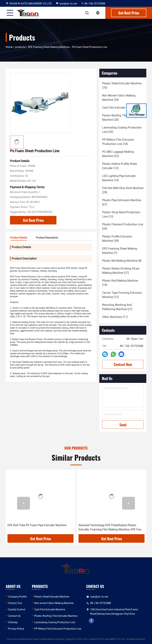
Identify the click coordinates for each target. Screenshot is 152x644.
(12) (120, 166)
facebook (91, 621)
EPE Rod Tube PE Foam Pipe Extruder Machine (37, 525)
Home (9, 47)
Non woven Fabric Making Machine (54, 603)
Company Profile (17, 597)
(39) (117, 239)
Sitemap (13, 622)
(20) (121, 118)
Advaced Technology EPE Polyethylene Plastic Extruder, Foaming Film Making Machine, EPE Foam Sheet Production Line (111, 528)
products (20, 47)
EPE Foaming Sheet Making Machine (48, 47)
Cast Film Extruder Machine (50, 609)
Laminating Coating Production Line (55, 622)
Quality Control (17, 609)
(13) (121, 214)
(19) (120, 283)
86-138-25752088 (93, 4)
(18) (122, 108)
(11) (115, 317)
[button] (23, 503)
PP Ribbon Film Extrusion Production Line (58, 629)
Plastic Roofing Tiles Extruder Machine (56, 616)
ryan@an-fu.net (66, 4)
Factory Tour (15, 603)
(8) (122, 261)
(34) (119, 98)
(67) (122, 202)
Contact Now (123, 364)
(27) (121, 271)
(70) (122, 86)
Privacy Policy (16, 629)
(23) (118, 154)
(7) (120, 251)
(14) (119, 178)
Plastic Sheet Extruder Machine (52, 597)
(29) (123, 190)
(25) (122, 130)
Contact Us (14, 616)
